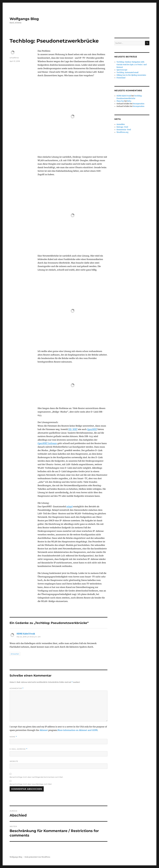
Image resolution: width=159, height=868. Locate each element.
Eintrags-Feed (122, 127)
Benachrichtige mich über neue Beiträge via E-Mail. (31, 784)
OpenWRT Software (47, 443)
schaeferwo (14, 58)
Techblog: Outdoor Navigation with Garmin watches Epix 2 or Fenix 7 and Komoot (132, 65)
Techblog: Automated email (127, 72)
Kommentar (17, 688)
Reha (129, 101)
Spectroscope (122, 70)
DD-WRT (73, 429)
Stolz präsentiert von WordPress (37, 857)
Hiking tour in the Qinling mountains (131, 75)
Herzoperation (139, 104)
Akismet (44, 730)
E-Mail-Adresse (18, 749)
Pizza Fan (120, 101)
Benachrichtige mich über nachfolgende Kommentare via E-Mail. (36, 777)
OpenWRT (92, 429)
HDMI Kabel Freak (26, 634)
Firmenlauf (121, 78)
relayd (70, 506)
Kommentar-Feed (124, 130)
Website (14, 761)
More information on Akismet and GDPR (78, 730)
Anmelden (121, 124)
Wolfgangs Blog (24, 19)
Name (13, 737)
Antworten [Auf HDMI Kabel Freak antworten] (15, 654)
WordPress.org (122, 132)
